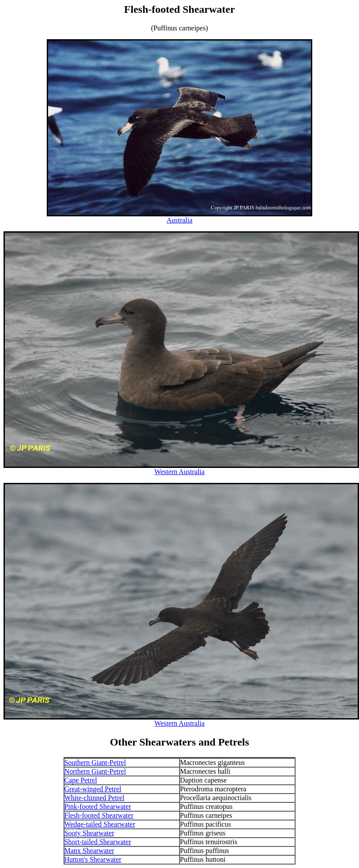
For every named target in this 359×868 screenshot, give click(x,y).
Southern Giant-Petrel (95, 762)
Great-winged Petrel (93, 789)
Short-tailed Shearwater (98, 842)
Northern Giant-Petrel (95, 771)
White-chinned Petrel (94, 798)
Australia (180, 220)
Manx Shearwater (89, 851)
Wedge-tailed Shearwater (100, 824)
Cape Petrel (81, 780)
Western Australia (179, 472)
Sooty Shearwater (89, 833)
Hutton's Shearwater (93, 859)
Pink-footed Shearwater (98, 807)
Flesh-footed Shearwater (99, 815)
